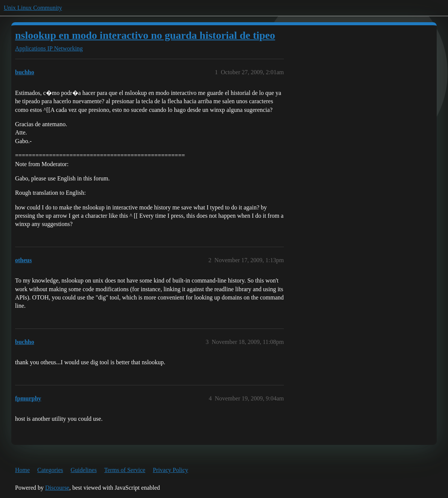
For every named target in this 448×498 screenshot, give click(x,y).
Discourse (57, 488)
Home (22, 470)
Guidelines (84, 470)
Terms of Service (125, 470)
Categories (50, 470)
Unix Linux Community (33, 8)
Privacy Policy (171, 470)
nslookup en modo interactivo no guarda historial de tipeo (145, 35)
